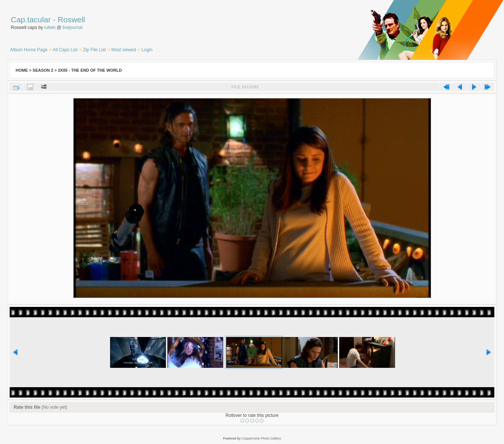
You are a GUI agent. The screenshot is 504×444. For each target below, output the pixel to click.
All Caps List (65, 50)
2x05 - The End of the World (90, 70)
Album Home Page (29, 50)
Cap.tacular (31, 20)
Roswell (71, 20)
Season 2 (43, 70)
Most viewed (124, 50)
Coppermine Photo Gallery (261, 438)
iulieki (50, 27)
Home (22, 70)
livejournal (73, 27)
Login (147, 50)
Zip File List (94, 50)
